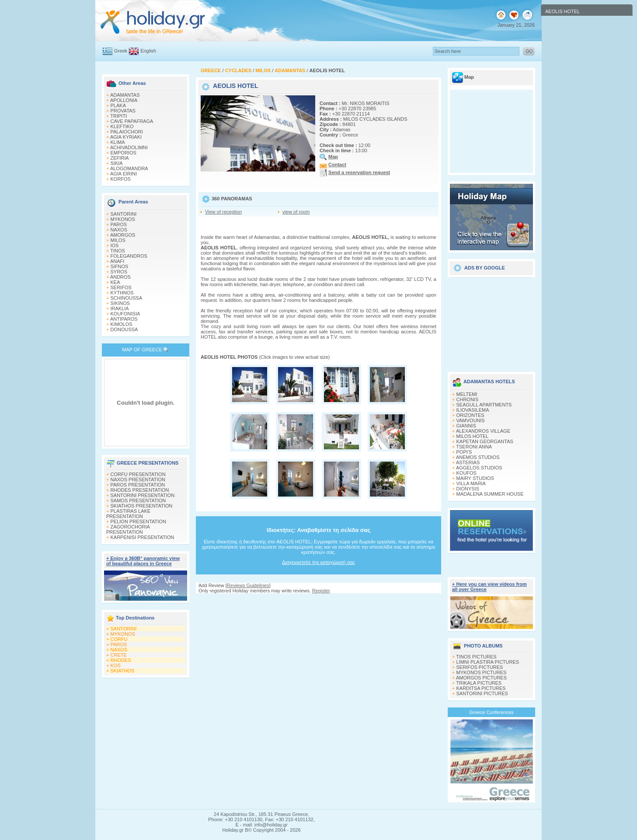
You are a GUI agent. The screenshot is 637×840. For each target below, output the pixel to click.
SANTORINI (124, 214)
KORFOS (121, 179)
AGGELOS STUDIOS (479, 468)
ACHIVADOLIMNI (129, 147)
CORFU (119, 639)
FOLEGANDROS (129, 256)
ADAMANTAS (125, 95)
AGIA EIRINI (124, 174)
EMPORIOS (124, 153)
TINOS (118, 251)
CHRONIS (468, 399)
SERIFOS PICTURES (480, 667)
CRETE (119, 655)
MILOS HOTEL (473, 436)
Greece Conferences (491, 712)
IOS (115, 245)
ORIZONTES (470, 415)
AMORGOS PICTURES (481, 678)
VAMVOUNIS (471, 420)
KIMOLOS (122, 324)
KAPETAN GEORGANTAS (485, 441)
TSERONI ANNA (474, 447)
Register (321, 591)
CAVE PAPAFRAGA (132, 121)
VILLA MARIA (471, 483)
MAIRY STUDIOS (475, 478)
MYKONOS (123, 219)
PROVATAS (123, 111)
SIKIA (117, 163)
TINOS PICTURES (476, 657)
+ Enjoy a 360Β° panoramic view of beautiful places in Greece (143, 561)
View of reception (223, 212)
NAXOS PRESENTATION (138, 479)
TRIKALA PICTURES (479, 683)
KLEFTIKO (122, 126)
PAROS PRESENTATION (138, 485)
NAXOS (119, 230)
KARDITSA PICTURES (481, 688)
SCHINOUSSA (127, 298)
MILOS (118, 240)
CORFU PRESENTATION (138, 474)
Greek (121, 51)
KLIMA (118, 142)
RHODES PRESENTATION (140, 490)
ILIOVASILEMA (473, 410)
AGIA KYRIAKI (126, 137)
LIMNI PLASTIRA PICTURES (488, 662)
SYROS (119, 272)
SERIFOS (121, 287)
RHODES (121, 660)
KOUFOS (466, 473)
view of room (296, 212)
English (148, 51)
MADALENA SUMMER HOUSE (490, 494)
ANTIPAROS (124, 319)
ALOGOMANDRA (129, 168)
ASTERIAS (468, 462)
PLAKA (118, 105)
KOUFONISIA (125, 314)
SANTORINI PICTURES (482, 693)
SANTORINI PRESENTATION (143, 495)
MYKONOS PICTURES (482, 672)
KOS (116, 665)
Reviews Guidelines (248, 585)
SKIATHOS (123, 671)
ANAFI (117, 261)
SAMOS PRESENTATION (138, 500)
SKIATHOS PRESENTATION (142, 506)
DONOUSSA (124, 329)
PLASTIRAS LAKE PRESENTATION (128, 514)
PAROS (119, 224)
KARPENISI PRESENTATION (143, 537)
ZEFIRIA (120, 158)
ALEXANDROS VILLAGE (483, 431)
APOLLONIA (124, 100)
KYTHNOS (122, 293)
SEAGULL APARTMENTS (484, 405)
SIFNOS (120, 266)
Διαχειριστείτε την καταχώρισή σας (318, 562)
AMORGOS (123, 235)
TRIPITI (118, 116)
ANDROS (120, 277)
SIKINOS (120, 303)
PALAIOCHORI (127, 132)
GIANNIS (466, 426)
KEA (115, 282)
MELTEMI (467, 394)
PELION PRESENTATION (138, 521)
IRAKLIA (120, 308)
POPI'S (464, 452)
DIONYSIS (468, 489)
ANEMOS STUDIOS (478, 457)
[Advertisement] (491, 322)
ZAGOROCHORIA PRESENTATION (128, 529)
